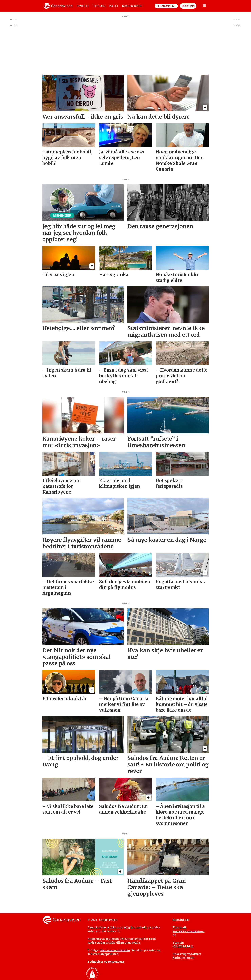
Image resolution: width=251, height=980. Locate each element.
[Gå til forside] (58, 6)
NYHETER (83, 6)
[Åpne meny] (205, 6)
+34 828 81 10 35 (183, 946)
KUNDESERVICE (132, 6)
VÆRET (114, 6)
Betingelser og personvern (106, 962)
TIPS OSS (99, 6)
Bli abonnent (166, 6)
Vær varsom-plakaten (115, 950)
